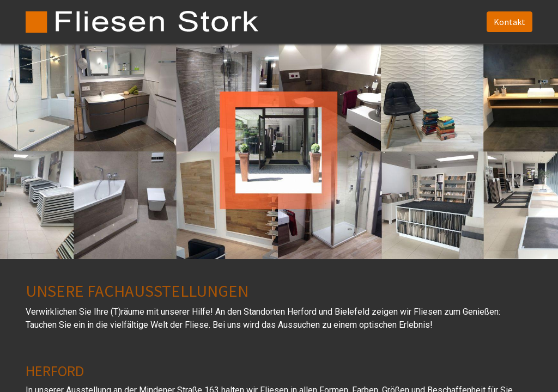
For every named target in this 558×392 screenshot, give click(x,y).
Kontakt (510, 22)
